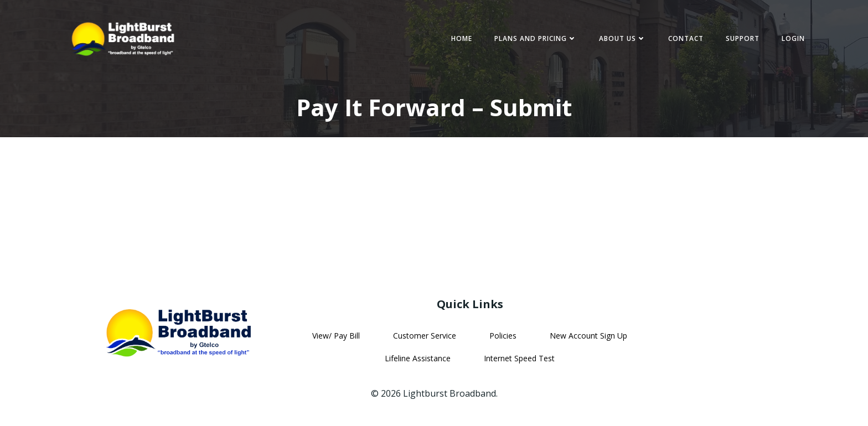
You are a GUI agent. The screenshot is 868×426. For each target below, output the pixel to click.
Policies (503, 336)
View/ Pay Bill (336, 336)
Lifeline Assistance (418, 358)
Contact (686, 38)
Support (743, 38)
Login (793, 38)
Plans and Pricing (536, 38)
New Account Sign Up (588, 336)
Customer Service (425, 336)
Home (462, 38)
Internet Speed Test (519, 358)
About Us (622, 38)
